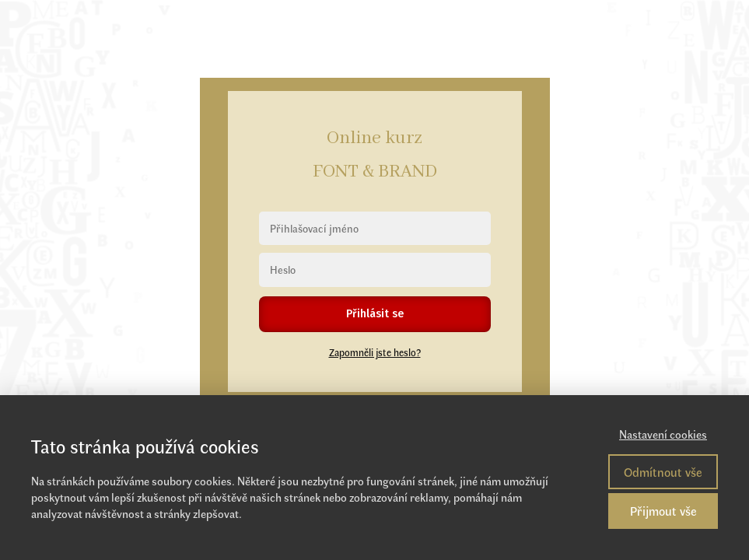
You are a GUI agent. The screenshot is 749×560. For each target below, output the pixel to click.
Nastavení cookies (663, 434)
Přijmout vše (663, 511)
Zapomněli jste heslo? (375, 352)
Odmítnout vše (663, 472)
